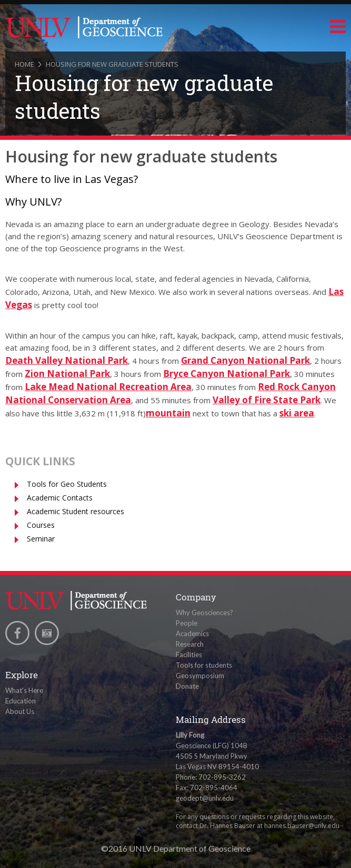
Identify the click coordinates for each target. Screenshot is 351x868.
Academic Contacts (60, 498)
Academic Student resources (76, 511)
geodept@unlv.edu (205, 798)
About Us (20, 711)
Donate (187, 686)
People (187, 623)
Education (21, 701)
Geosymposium (200, 676)
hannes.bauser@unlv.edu (302, 826)
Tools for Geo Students (67, 484)
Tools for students (204, 665)
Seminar (41, 539)
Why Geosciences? (204, 612)
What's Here (24, 690)
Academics (192, 634)
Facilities (189, 655)
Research (190, 644)
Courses (41, 525)
